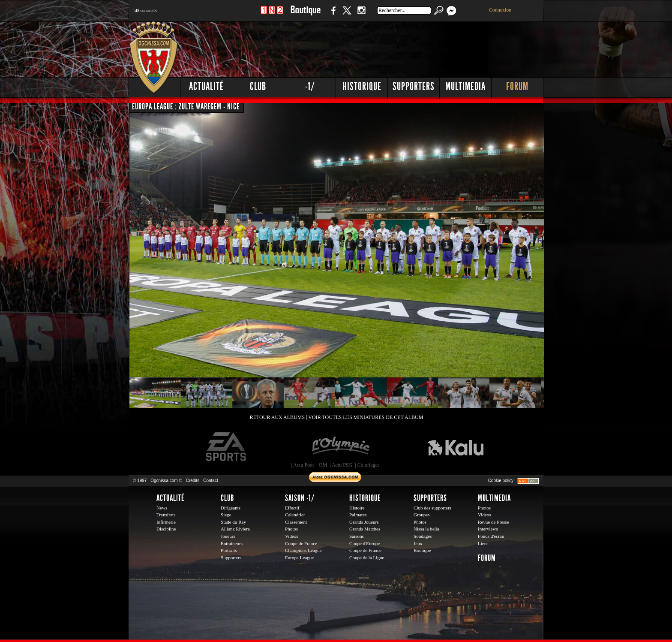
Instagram (361, 15)
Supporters (414, 86)
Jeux (418, 543)
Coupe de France (301, 543)
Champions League (303, 550)
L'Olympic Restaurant (340, 447)
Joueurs (228, 536)
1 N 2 (272, 15)
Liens (483, 543)
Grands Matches (365, 529)
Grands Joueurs (364, 522)
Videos (292, 536)
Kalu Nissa (456, 447)
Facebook (332, 15)
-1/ (310, 86)
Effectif (292, 508)
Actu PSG (342, 465)
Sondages (423, 536)
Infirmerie (166, 522)
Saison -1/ (300, 498)
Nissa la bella (426, 529)
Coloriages (369, 465)
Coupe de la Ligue (367, 558)
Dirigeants (231, 508)
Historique (362, 86)
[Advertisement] (388, 47)
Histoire (357, 508)
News (162, 508)
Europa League (299, 558)
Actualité (206, 86)
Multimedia (465, 86)
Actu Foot (303, 465)
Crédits (193, 481)
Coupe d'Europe (364, 543)
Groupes (421, 515)
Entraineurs (232, 543)
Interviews (488, 529)
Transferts (166, 515)
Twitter (347, 15)
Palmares (358, 515)
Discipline (166, 529)
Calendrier (295, 515)
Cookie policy (501, 481)
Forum (517, 86)
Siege (226, 515)
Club (258, 86)
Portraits (229, 550)
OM (323, 465)
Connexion (500, 10)
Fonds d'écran (491, 536)
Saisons (357, 536)
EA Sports (227, 447)
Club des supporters (432, 508)
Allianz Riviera (235, 529)
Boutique (305, 15)
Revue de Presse (493, 522)
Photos (291, 529)
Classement (296, 522)
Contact (210, 481)
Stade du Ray (233, 522)
